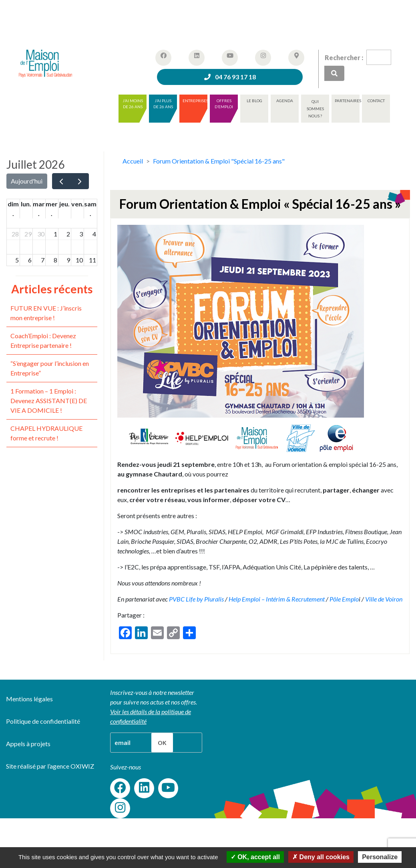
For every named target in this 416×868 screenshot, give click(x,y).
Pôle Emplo (344, 599)
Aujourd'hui (27, 181)
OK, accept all (255, 857)
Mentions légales (29, 699)
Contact (376, 101)
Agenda (285, 101)
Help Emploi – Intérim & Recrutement (277, 599)
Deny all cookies (321, 857)
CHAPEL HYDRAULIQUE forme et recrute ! (46, 433)
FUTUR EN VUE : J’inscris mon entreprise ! (46, 313)
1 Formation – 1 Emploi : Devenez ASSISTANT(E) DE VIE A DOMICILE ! (49, 401)
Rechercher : (344, 58)
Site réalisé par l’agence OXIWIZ (50, 766)
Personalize (380, 857)
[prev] (61, 181)
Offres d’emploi (224, 104)
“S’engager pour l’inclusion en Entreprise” (50, 368)
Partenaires (347, 101)
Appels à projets (28, 744)
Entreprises (195, 101)
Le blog (254, 101)
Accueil (133, 161)
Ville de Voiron (384, 599)
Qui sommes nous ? (315, 109)
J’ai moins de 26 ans (133, 104)
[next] (80, 181)
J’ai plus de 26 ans (163, 104)
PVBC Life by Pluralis (196, 599)
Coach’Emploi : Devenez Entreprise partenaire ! (43, 340)
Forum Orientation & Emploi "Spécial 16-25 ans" (219, 161)
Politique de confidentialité (43, 721)
